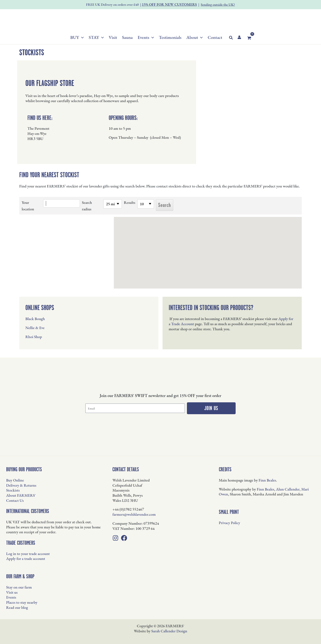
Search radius (87, 206)
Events (11, 597)
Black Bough (35, 319)
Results (130, 202)
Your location (28, 206)
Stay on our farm (19, 587)
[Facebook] (124, 538)
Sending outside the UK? (218, 5)
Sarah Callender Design (169, 631)
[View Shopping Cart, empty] (249, 38)
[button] (81, 37)
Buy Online (15, 480)
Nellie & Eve (35, 328)
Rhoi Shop (34, 337)
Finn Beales (267, 480)
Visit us (12, 592)
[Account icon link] (239, 37)
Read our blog (17, 607)
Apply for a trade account (26, 559)
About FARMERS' (21, 495)
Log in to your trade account (28, 554)
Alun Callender (288, 489)
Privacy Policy (229, 523)
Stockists (13, 490)
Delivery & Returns (21, 485)
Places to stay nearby (22, 602)
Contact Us (15, 500)
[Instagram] (115, 538)
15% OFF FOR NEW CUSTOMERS (169, 4)
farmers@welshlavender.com (134, 514)
